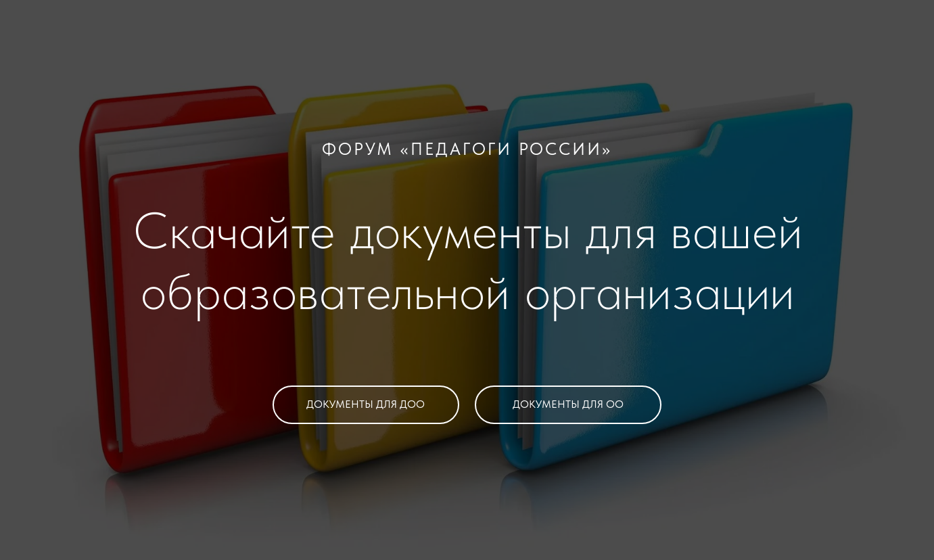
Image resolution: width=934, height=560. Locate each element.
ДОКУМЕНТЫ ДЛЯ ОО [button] (568, 404)
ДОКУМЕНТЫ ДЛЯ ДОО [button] (366, 404)
